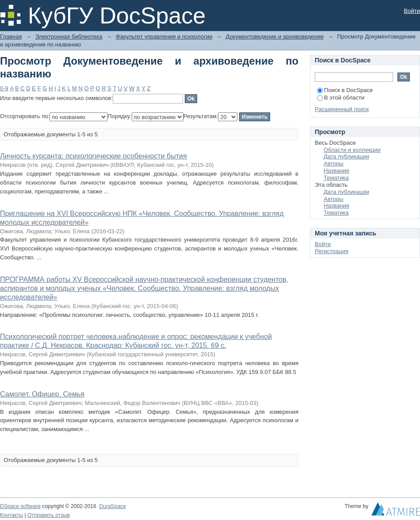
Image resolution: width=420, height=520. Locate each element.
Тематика (336, 178)
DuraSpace (112, 506)
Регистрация (332, 251)
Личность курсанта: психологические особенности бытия (94, 156)
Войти (412, 11)
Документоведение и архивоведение (275, 37)
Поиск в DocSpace (345, 90)
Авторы (334, 164)
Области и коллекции (352, 150)
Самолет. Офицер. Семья (42, 394)
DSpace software (20, 506)
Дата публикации (346, 156)
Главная (11, 37)
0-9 (4, 88)
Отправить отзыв (49, 515)
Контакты (11, 515)
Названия (336, 171)
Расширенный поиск (342, 109)
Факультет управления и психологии (164, 37)
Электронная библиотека (69, 37)
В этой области (341, 98)
